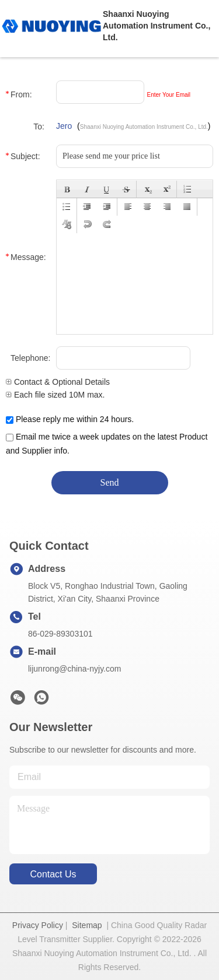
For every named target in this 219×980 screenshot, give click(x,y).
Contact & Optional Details (58, 382)
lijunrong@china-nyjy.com (74, 669)
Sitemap (87, 925)
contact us (53, 874)
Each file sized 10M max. (55, 395)
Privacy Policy (38, 925)
